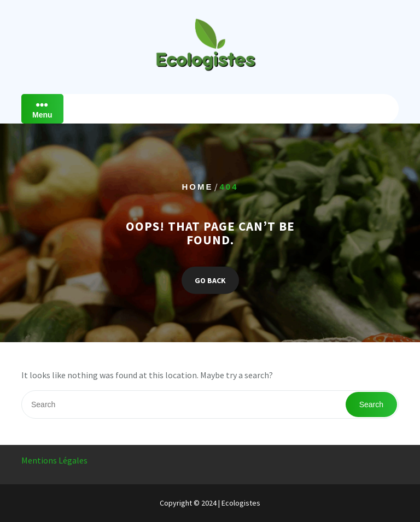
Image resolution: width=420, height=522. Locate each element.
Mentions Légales (54, 460)
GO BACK (210, 280)
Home (197, 187)
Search (371, 404)
